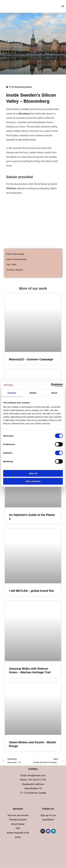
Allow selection (33, 481)
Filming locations (18, 820)
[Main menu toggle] (63, 6)
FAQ (18, 828)
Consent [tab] (12, 393)
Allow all (33, 473)
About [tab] (54, 393)
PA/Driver (11, 188)
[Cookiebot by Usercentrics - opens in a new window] (51, 385)
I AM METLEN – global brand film (31, 591)
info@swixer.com (36, 775)
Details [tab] (33, 393)
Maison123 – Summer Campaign (31, 359)
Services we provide (18, 815)
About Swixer (18, 824)
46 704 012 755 (38, 780)
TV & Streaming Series (20, 87)
